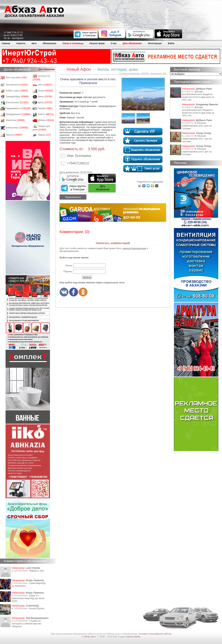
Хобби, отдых (17, 91)
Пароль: (68, 271)
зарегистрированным (134, 248)
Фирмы (44, 135)
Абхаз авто (90, 637)
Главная (6, 43)
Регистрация (155, 43)
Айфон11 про (36, 571)
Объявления (49, 43)
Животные (15, 120)
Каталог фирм (97, 43)
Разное (14, 135)
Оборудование (18, 114)
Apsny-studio (133, 637)
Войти (171, 43)
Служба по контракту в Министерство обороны (27, 624)
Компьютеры (17, 128)
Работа (46, 114)
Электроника (17, 102)
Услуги (46, 91)
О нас (114, 43)
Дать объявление (132, 43)
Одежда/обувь (17, 97)
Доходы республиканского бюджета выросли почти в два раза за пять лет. (198, 96)
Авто (34, 43)
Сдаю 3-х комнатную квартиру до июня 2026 (28, 598)
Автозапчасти (17, 85)
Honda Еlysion (37, 608)
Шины (45, 97)
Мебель (46, 120)
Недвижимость (18, 108)
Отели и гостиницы (73, 43)
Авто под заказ (16, 77)
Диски (45, 102)
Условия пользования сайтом (155, 634)
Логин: (69, 265)
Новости (21, 43)
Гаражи (45, 108)
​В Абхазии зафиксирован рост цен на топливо (197, 126)
